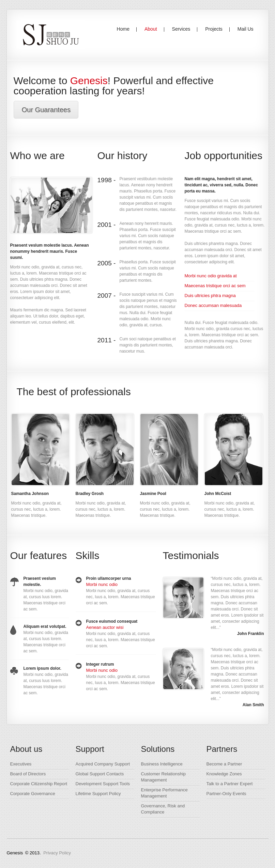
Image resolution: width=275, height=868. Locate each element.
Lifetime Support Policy (98, 794)
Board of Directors (28, 774)
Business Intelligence (162, 764)
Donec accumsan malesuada (213, 305)
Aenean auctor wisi (105, 627)
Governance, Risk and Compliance (163, 809)
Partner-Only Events (226, 794)
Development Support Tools (103, 784)
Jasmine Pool (153, 494)
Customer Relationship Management (164, 777)
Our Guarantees (46, 110)
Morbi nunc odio (102, 584)
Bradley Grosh (90, 494)
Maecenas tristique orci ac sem (215, 286)
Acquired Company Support (103, 764)
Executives (21, 764)
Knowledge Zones (224, 774)
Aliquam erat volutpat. (45, 626)
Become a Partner (224, 764)
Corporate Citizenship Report (39, 784)
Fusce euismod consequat (112, 621)
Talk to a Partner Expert (230, 784)
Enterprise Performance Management (164, 793)
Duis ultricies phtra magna (210, 296)
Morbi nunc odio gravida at (211, 276)
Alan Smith (253, 705)
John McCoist (218, 494)
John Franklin (251, 634)
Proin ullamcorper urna (109, 578)
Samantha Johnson (30, 494)
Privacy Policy (57, 853)
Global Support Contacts (100, 774)
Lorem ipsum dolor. (42, 668)
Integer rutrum (100, 664)
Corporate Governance (33, 794)
